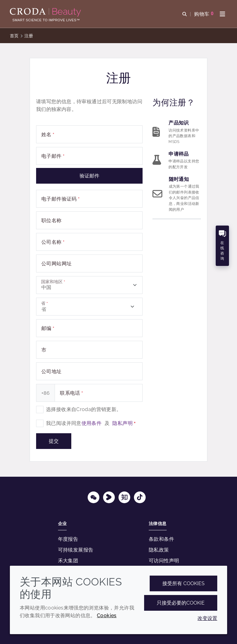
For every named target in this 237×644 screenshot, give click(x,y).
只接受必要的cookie (181, 603)
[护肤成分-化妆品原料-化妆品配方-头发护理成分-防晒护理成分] (46, 12)
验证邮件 (89, 176)
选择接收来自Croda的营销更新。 (84, 409)
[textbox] (89, 285)
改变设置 (207, 618)
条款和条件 (161, 539)
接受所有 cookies (183, 583)
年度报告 (68, 539)
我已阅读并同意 (91, 423)
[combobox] (89, 285)
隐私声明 (123, 423)
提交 (54, 441)
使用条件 (92, 423)
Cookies (107, 615)
